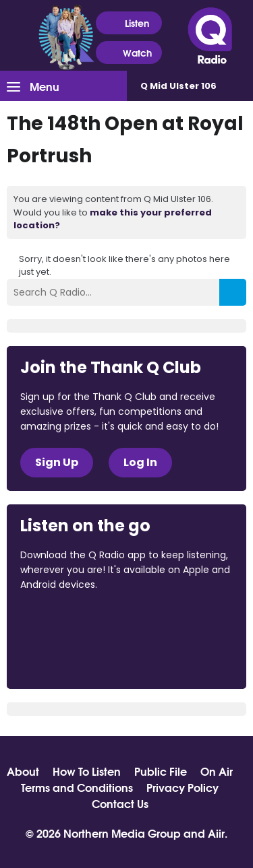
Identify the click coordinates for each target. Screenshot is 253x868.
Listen (129, 23)
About (23, 771)
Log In (140, 462)
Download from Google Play (72, 656)
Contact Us (120, 803)
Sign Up (57, 462)
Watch (129, 53)
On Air (217, 771)
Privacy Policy (182, 787)
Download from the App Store (73, 622)
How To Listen (87, 771)
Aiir (216, 833)
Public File (161, 771)
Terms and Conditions (77, 787)
